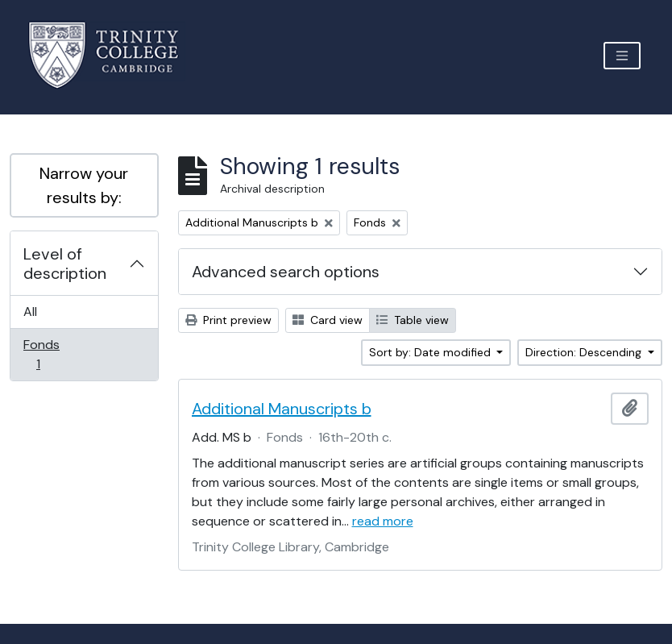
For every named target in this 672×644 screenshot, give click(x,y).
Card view (328, 320)
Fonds (49, 354)
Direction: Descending (585, 352)
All (30, 312)
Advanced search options (286, 272)
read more (383, 521)
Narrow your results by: (84, 185)
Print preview (228, 320)
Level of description (65, 264)
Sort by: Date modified (431, 352)
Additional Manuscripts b (282, 409)
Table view (413, 320)
